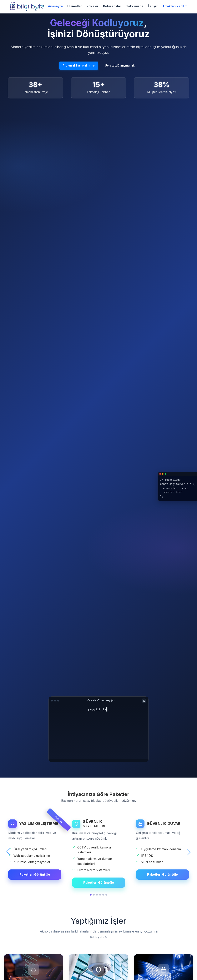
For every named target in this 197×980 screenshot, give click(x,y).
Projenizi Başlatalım (79, 65)
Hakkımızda (135, 6)
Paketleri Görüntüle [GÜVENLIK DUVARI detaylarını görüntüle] (162, 874)
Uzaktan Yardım (175, 6)
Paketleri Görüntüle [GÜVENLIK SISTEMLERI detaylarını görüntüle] (99, 883)
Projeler (93, 6)
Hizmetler (75, 6)
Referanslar (112, 6)
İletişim (153, 6)
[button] (8, 852)
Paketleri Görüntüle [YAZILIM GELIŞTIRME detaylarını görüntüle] (35, 874)
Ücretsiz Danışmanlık (120, 65)
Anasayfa (55, 6)
